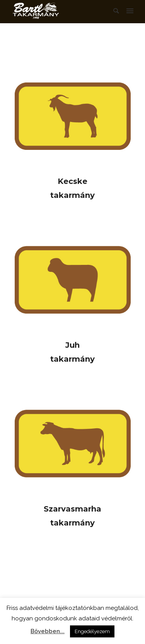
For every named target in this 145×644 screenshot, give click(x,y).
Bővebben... (48, 631)
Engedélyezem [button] (92, 631)
